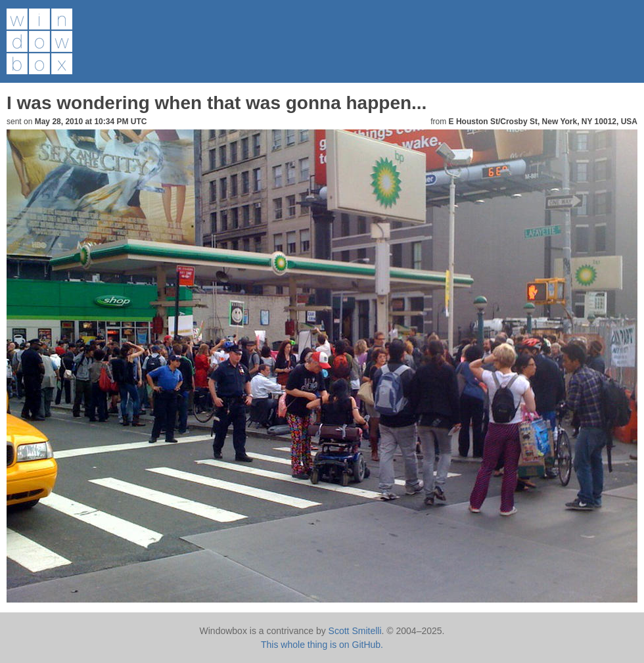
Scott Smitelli (355, 631)
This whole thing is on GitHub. (322, 645)
